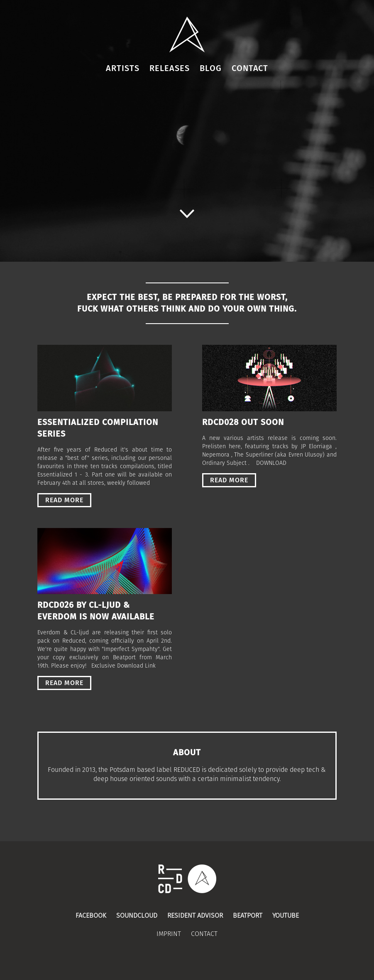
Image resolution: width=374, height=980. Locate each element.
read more (64, 500)
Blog (211, 69)
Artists (123, 69)
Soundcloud (137, 916)
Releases (170, 69)
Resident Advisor (195, 916)
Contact (250, 69)
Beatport (248, 916)
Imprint (169, 934)
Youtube (286, 916)
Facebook (91, 916)
